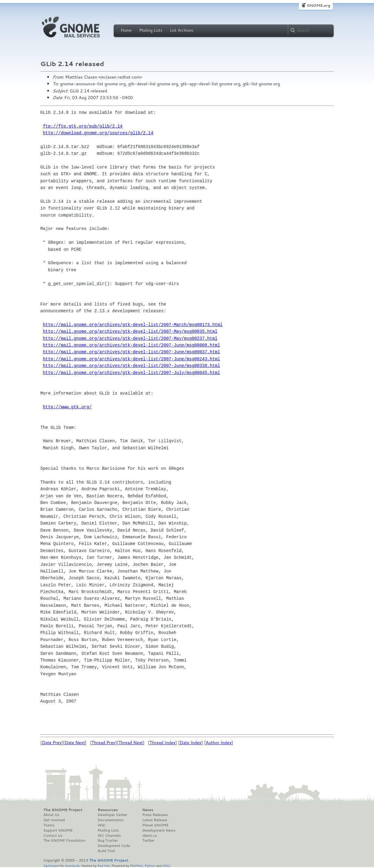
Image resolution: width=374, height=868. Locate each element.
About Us (51, 815)
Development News (159, 830)
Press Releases (155, 815)
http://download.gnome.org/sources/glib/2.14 (98, 133)
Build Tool (106, 851)
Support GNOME (58, 830)
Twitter (148, 840)
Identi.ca (149, 836)
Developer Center (113, 815)
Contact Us (53, 836)
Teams (49, 825)
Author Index (218, 743)
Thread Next (131, 743)
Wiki (102, 825)
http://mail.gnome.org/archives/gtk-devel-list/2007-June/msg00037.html (131, 352)
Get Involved (54, 820)
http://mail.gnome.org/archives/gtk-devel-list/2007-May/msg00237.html (130, 338)
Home (126, 30)
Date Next (75, 743)
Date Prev (52, 743)
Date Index (191, 743)
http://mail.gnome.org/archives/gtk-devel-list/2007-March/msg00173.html (133, 325)
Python (150, 865)
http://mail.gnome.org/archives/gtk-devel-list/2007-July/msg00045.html (131, 373)
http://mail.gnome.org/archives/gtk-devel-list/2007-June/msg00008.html (131, 345)
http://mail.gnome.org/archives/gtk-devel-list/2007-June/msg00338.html (131, 366)
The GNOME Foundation (64, 840)
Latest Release (154, 820)
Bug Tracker (108, 840)
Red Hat (104, 865)
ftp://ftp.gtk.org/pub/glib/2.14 (82, 126)
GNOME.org (319, 5)
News (148, 810)
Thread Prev (104, 743)
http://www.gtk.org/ (67, 407)
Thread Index (163, 743)
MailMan (136, 865)
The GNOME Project (63, 810)
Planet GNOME (155, 825)
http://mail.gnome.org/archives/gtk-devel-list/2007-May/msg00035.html (130, 331)
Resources (108, 810)
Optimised (51, 865)
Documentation (111, 820)
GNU (166, 865)
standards (72, 865)
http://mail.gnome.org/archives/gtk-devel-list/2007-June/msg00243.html (131, 359)
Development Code (114, 846)
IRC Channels (109, 836)
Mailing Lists (151, 30)
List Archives (182, 30)
